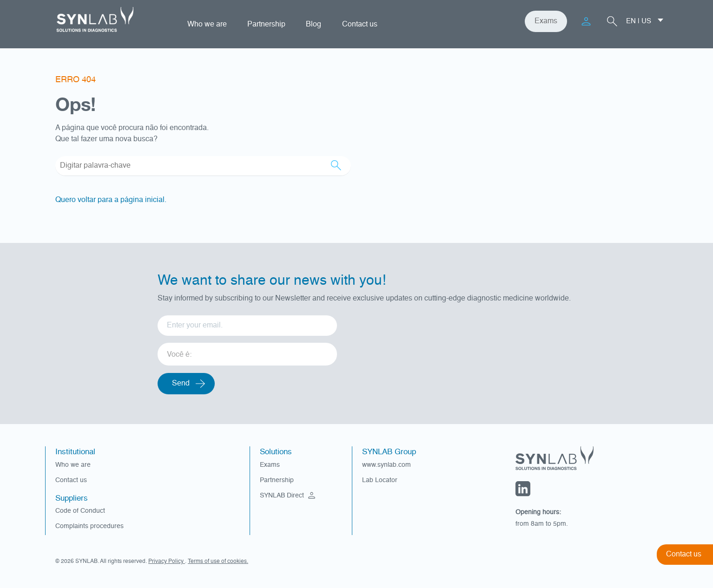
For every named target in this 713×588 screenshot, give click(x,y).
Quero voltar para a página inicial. (111, 200)
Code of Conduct (80, 511)
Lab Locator (380, 480)
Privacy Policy (167, 562)
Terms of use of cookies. (218, 562)
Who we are (207, 25)
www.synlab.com (386, 465)
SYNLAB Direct (289, 496)
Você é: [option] (179, 355)
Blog (314, 25)
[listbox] (247, 351)
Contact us (360, 25)
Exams (546, 21)
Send (181, 384)
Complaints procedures (89, 526)
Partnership (266, 25)
